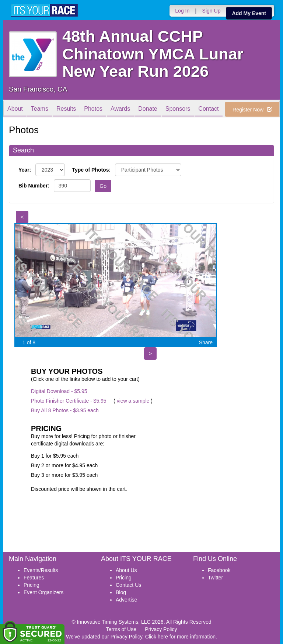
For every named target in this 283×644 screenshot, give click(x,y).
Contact (208, 109)
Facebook (219, 570)
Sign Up (212, 11)
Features (34, 578)
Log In (182, 11)
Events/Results (41, 570)
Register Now (252, 110)
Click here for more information (180, 637)
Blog (121, 592)
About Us (126, 570)
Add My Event (249, 13)
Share (206, 342)
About (15, 109)
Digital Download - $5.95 (59, 391)
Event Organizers (43, 592)
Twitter (215, 578)
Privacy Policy (161, 629)
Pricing (32, 585)
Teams (40, 109)
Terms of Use (121, 629)
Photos (93, 109)
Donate (148, 109)
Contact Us (128, 585)
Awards (120, 109)
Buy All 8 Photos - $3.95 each (65, 410)
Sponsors (178, 109)
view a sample (133, 401)
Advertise (126, 600)
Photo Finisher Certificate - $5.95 (69, 401)
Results (66, 109)
